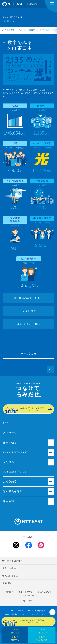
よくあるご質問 (44, 592)
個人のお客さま (10, 576)
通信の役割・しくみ (12, 30)
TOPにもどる (28, 353)
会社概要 (30, 30)
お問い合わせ (29, 596)
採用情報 (10, 592)
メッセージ (10, 433)
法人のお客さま (10, 568)
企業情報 (7, 583)
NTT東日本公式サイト (14, 561)
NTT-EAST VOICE (15, 472)
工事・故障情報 (26, 592)
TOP (6, 423)
